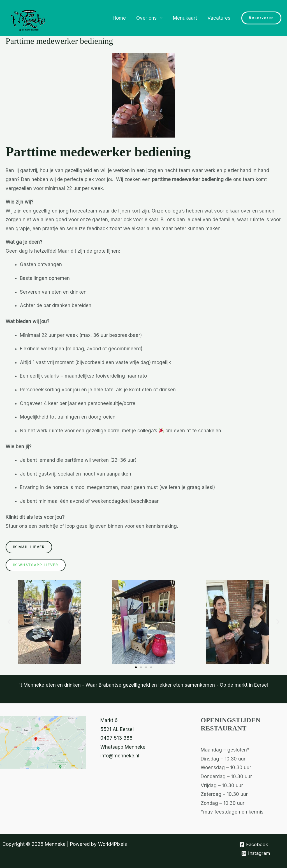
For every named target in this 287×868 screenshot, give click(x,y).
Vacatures (219, 18)
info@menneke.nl (120, 756)
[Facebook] (254, 844)
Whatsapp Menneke (123, 747)
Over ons (149, 18)
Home (123, 18)
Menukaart (186, 18)
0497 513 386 (116, 738)
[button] (261, 18)
